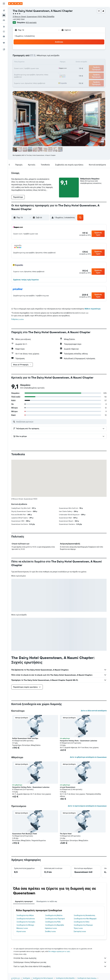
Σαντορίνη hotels (80, 931)
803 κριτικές (31, 22)
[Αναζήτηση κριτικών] (61, 422)
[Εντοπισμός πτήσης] (4, 31)
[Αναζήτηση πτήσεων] (4, 11)
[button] (4, 4)
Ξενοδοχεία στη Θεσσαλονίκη (84, 915)
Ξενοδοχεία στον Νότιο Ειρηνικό (43, 978)
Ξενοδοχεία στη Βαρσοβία (54, 925)
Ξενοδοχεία (26, 978)
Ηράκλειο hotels (51, 928)
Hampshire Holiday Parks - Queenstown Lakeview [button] (78, 741)
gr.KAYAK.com (16, 978)
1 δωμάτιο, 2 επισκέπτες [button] (25, 36)
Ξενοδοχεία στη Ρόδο (53, 922)
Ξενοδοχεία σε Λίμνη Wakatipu (87, 978)
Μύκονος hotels (22, 928)
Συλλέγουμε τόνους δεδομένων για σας (60, 962)
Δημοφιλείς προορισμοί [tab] (24, 901)
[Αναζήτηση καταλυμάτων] (4, 15)
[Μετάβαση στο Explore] (4, 27)
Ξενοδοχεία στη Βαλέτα (54, 915)
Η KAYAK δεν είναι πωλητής (60, 958)
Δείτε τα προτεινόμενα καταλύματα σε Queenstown (87, 806)
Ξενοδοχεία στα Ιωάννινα (26, 919)
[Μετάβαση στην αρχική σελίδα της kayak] (15, 4)
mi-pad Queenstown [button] (68, 787)
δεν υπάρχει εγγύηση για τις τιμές (59, 951)
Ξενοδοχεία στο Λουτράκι (26, 922)
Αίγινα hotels (21, 931)
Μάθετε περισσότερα (93, 309)
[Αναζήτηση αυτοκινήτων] (4, 20)
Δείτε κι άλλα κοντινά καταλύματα (94, 711)
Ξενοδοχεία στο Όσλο (82, 922)
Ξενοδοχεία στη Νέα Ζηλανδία (65, 978)
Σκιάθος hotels (50, 931)
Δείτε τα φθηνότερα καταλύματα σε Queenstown (88, 757)
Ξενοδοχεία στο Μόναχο (25, 925)
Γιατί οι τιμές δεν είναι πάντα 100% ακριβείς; (60, 966)
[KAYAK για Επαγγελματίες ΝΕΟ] (4, 36)
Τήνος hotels (78, 928)
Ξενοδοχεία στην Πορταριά (55, 919)
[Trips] (4, 43)
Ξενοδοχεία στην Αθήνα (25, 915)
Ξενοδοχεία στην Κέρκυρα (83, 925)
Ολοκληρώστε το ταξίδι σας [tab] (47, 901)
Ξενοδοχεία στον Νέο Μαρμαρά (85, 919)
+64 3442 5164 (19, 19)
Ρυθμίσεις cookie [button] (17, 319)
